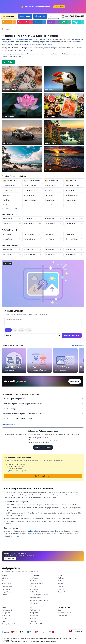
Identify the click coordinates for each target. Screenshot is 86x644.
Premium (73, 54)
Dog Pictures (34, 578)
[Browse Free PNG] (69, 22)
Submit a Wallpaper (64, 613)
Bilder (24, 632)
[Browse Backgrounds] (31, 22)
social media (23, 39)
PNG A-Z (5, 621)
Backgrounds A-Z (7, 613)
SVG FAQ (33, 618)
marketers (15, 54)
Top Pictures (6, 589)
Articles (4, 595)
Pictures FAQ (34, 616)
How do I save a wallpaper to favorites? (17, 419)
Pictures (38, 22)
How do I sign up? (10, 409)
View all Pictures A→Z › (10, 209)
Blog (59, 610)
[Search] (76, 16)
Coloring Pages (76, 22)
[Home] (2, 29)
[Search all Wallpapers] (68, 16)
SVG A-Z (4, 618)
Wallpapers (7, 22)
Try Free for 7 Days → (43, 476)
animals (5, 42)
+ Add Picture (25, 16)
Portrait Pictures (35, 597)
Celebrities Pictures (36, 584)
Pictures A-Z (6, 616)
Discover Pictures (7, 584)
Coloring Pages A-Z (8, 624)
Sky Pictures (34, 589)
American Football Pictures (39, 600)
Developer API (63, 616)
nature (81, 39)
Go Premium (9, 16)
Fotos (39, 632)
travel (15, 42)
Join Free (40, 16)
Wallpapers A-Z (7, 610)
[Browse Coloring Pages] (83, 22)
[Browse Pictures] (44, 22)
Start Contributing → (43, 447)
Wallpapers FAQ (35, 610)
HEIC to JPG (52, 534)
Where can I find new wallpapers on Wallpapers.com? (22, 414)
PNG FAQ (33, 621)
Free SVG (51, 22)
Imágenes (58, 632)
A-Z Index (5, 578)
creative (42, 39)
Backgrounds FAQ (36, 613)
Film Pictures (34, 603)
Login (53, 16)
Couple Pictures (35, 581)
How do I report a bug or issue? (15, 399)
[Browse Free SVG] (57, 22)
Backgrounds (23, 22)
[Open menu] (83, 16)
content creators (28, 54)
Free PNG (63, 22)
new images (47, 44)
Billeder (16, 632)
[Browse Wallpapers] (14, 22)
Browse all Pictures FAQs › (11, 424)
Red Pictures (34, 586)
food (10, 42)
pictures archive (28, 44)
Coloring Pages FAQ (36, 624)
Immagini (48, 632)
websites (32, 39)
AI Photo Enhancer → (72, 335)
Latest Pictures (7, 586)
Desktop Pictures (36, 592)
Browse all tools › (78, 345)
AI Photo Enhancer (34, 531)
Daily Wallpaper (7, 592)
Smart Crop (15, 536)
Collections (5, 581)
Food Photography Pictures (39, 595)
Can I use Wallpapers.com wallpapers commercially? (23, 404)
